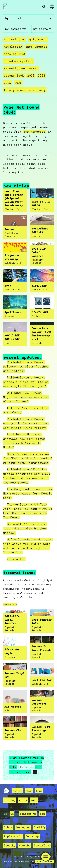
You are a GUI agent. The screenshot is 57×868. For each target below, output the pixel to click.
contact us (28, 814)
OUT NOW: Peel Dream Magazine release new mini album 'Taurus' (26, 397)
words (23, 800)
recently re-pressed (21, 68)
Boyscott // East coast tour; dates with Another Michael (25, 528)
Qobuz (8, 827)
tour (39, 791)
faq (42, 814)
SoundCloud (42, 845)
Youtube (25, 845)
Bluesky (10, 845)
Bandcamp (32, 836)
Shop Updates (36, 47)
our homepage (34, 132)
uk (12, 814)
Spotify (40, 827)
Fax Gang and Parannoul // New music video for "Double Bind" (28, 493)
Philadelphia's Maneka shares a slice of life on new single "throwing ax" (26, 382)
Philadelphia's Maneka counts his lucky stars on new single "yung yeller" (26, 423)
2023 (31, 75)
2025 (7, 83)
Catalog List (15, 54)
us (6, 814)
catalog (10, 800)
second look (14, 75)
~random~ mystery (18, 61)
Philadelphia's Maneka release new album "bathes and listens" (26, 366)
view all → (16, 559)
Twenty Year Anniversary (25, 90)
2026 (18, 83)
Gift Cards (38, 39)
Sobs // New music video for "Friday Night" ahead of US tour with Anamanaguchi (28, 458)
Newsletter (13, 47)
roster (17, 791)
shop (29, 791)
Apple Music (13, 836)
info (34, 800)
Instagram (23, 827)
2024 (41, 75)
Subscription (15, 39)
